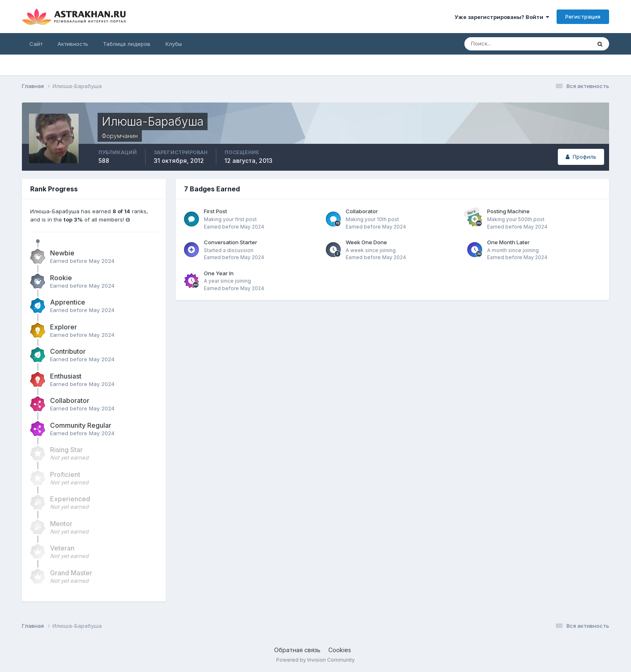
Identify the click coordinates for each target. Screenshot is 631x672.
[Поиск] (501, 44)
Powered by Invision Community (315, 660)
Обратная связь (297, 650)
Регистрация (583, 17)
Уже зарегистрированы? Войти (502, 17)
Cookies (340, 650)
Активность (73, 44)
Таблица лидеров (127, 44)
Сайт (36, 44)
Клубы (174, 44)
